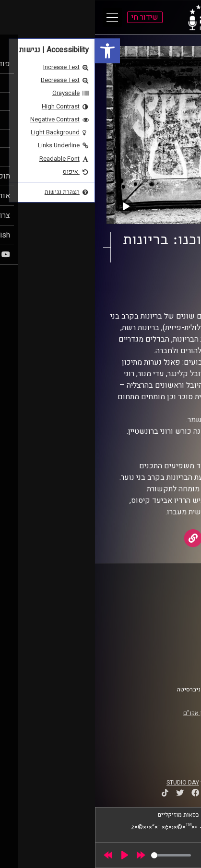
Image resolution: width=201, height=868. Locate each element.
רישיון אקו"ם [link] (104, 713)
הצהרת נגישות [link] (166, 657)
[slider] (76, 855)
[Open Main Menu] (17, 17)
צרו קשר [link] (173, 666)
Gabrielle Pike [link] (130, 294)
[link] (12, 51)
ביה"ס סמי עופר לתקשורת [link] (151, 601)
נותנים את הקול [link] (145, 285)
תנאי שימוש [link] (168, 648)
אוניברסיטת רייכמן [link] (160, 610)
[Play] (30, 855)
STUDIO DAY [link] (88, 783)
